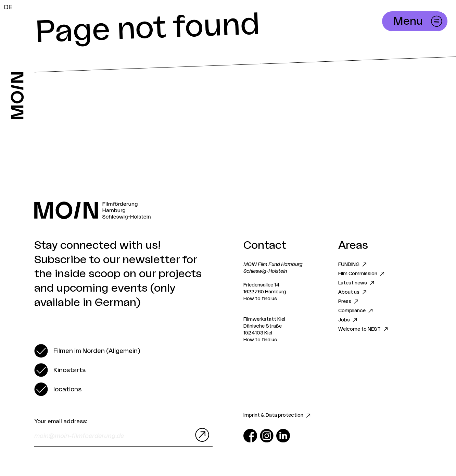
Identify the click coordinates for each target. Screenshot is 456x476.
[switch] (87, 351)
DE (8, 7)
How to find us (260, 299)
